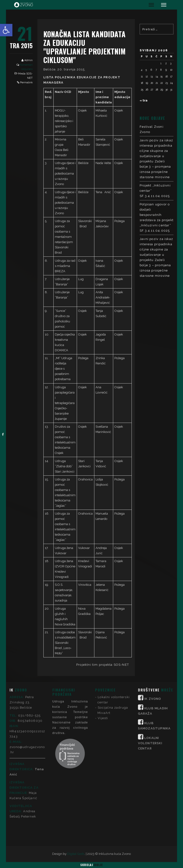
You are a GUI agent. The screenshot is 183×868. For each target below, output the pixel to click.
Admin (28, 60)
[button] (6, 30)
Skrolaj (91, 865)
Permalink (26, 83)
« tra (144, 100)
